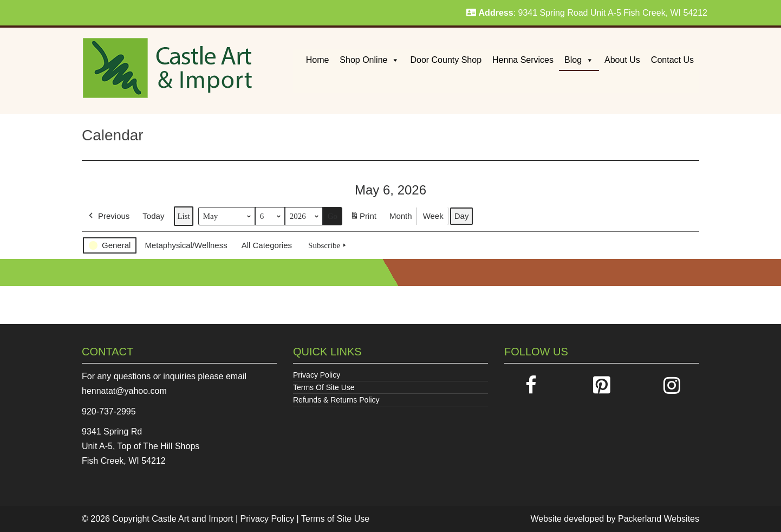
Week (433, 216)
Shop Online (369, 60)
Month (401, 216)
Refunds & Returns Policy (336, 400)
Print (363, 218)
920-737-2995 (109, 411)
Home (318, 60)
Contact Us (672, 60)
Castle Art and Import (192, 519)
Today (153, 216)
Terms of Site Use (335, 519)
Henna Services (523, 60)
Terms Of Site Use (324, 387)
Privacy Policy (317, 375)
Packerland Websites (659, 519)
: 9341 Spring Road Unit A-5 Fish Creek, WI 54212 (587, 13)
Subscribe (328, 245)
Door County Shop (446, 60)
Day (462, 216)
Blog (579, 60)
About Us (622, 60)
